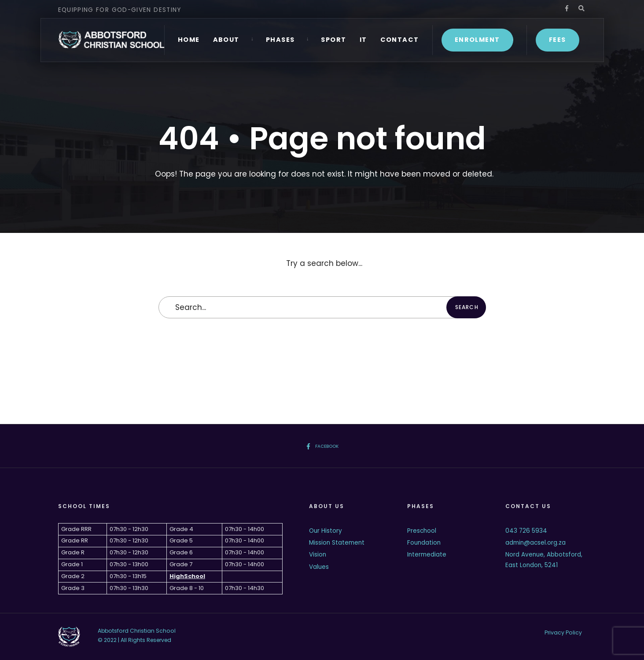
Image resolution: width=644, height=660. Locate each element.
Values (319, 567)
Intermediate (427, 555)
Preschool (422, 531)
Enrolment (477, 40)
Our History (326, 531)
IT (363, 40)
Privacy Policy (563, 632)
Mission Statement (337, 543)
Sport (333, 40)
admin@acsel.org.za (535, 543)
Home (189, 40)
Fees (558, 40)
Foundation (424, 543)
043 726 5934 (526, 531)
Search (467, 307)
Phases (280, 40)
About (226, 40)
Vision (318, 555)
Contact (400, 40)
